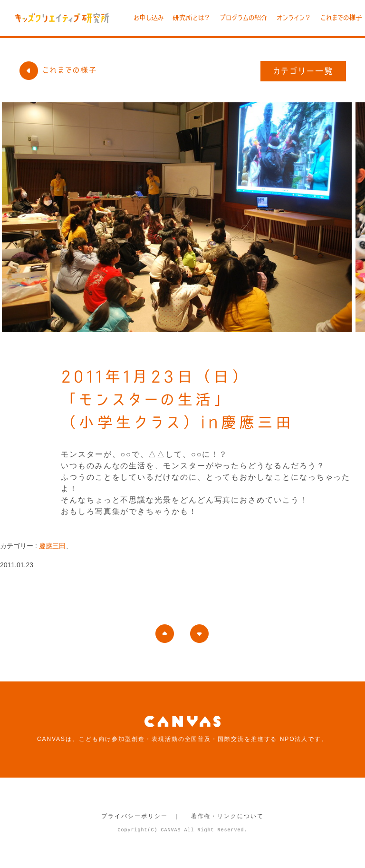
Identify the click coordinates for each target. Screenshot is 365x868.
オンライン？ (294, 18)
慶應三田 (52, 546)
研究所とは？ (192, 18)
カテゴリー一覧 (303, 71)
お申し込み (149, 18)
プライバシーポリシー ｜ (141, 816)
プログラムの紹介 (244, 18)
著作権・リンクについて (227, 816)
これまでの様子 (341, 18)
